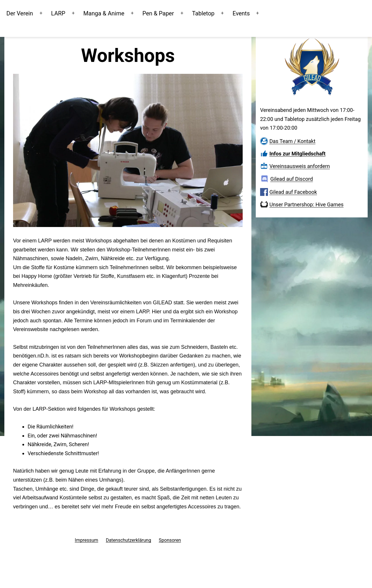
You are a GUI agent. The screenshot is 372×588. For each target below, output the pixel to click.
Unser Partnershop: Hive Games (306, 204)
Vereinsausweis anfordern (300, 166)
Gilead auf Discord (292, 179)
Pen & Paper (181, 13)
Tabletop (226, 13)
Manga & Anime (127, 13)
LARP (81, 13)
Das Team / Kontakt (292, 141)
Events (264, 13)
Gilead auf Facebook (293, 192)
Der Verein (42, 13)
